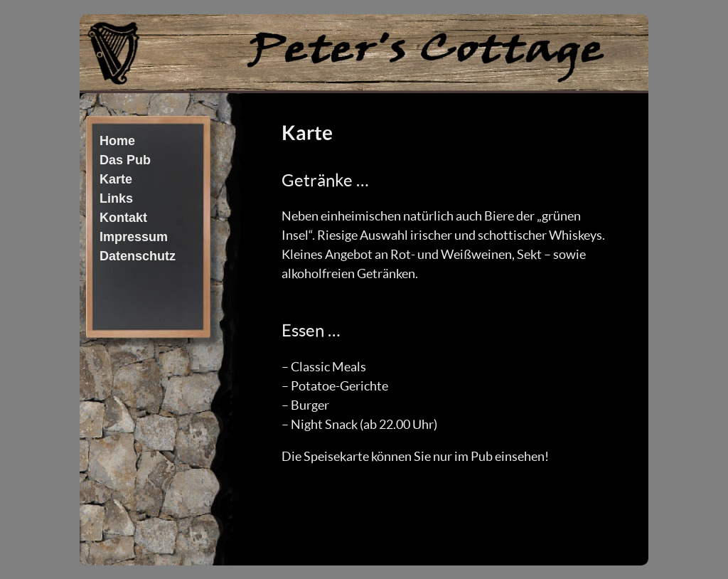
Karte (116, 179)
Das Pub (125, 160)
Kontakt (123, 218)
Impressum (134, 237)
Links (116, 198)
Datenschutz (138, 256)
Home (117, 141)
